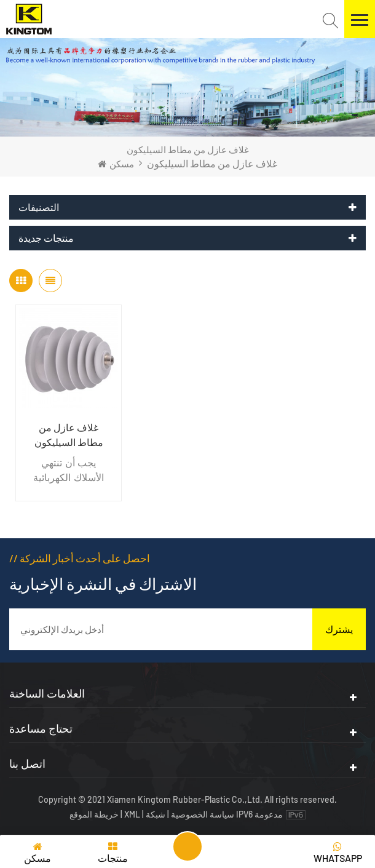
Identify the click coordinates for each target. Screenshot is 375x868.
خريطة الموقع (95, 814)
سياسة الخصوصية (203, 814)
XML (132, 814)
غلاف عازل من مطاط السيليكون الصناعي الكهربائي (69, 436)
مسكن (116, 164)
